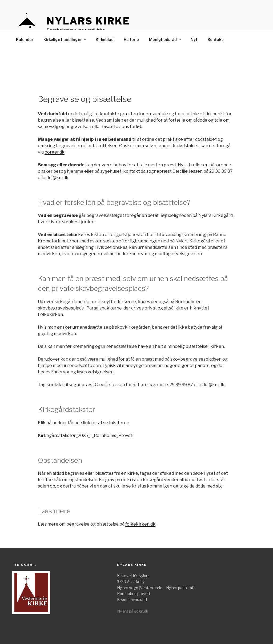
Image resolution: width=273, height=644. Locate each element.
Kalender (25, 40)
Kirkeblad (105, 40)
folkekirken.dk (140, 524)
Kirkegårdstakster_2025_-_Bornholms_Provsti (86, 435)
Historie (131, 40)
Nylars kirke (88, 21)
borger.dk (55, 152)
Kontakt (215, 40)
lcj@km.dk (58, 178)
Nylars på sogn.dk (133, 611)
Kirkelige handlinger (65, 40)
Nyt (194, 40)
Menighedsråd (165, 40)
